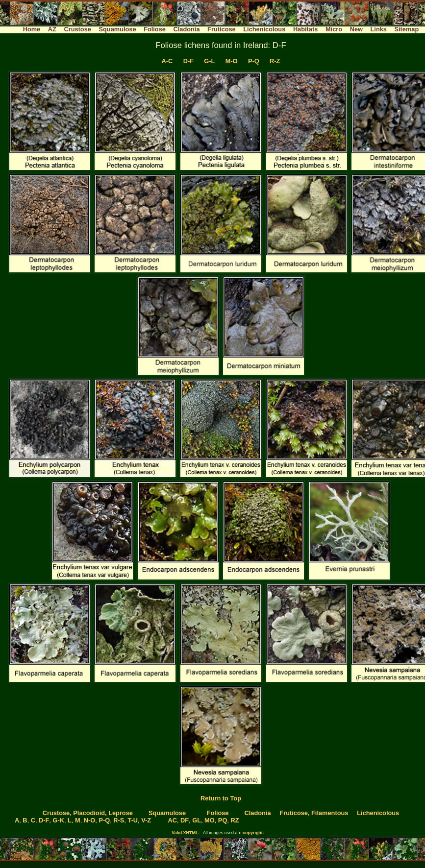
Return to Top (221, 798)
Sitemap (407, 29)
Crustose (77, 29)
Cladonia (186, 29)
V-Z (146, 820)
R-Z (275, 61)
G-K (58, 820)
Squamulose (117, 29)
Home (32, 29)
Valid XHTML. (186, 833)
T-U (133, 820)
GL (197, 820)
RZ (235, 820)
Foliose (155, 29)
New (356, 29)
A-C (167, 61)
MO (210, 820)
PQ (223, 820)
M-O (232, 61)
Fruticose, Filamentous (314, 813)
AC (172, 820)
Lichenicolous (264, 29)
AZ (52, 29)
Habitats (306, 29)
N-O (89, 820)
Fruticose (222, 29)
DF (185, 820)
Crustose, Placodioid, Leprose (88, 813)
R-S (119, 820)
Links (379, 29)
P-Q (254, 61)
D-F (188, 61)
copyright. (253, 833)
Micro (334, 29)
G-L (209, 61)
